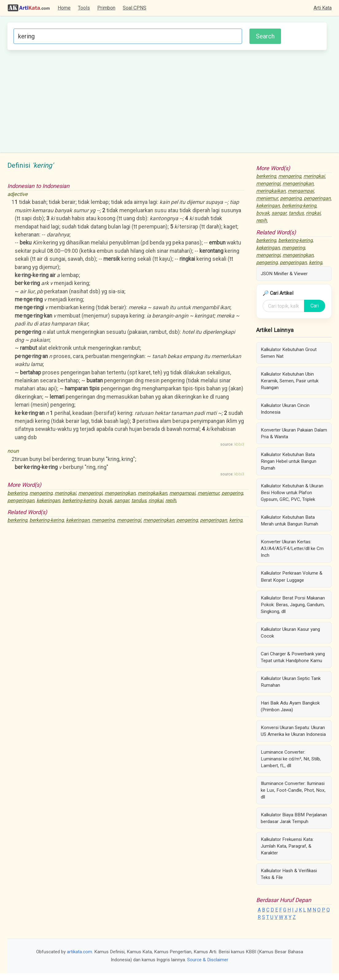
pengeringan (21, 500)
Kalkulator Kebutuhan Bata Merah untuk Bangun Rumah (289, 521)
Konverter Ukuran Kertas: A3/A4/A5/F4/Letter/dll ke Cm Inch (292, 549)
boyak (105, 500)
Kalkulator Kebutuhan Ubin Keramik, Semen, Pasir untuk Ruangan (290, 381)
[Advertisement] (167, 100)
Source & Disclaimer (208, 960)
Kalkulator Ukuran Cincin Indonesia (285, 409)
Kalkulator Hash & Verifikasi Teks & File (289, 874)
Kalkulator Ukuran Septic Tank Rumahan (291, 682)
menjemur (208, 493)
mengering (41, 493)
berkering (17, 493)
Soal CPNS (135, 8)
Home (64, 8)
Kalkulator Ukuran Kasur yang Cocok (290, 633)
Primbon (106, 8)
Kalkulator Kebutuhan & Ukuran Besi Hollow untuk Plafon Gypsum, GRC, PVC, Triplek (292, 493)
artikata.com (79, 952)
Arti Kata (323, 8)
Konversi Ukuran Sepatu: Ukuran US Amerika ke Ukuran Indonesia (293, 731)
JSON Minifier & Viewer (284, 274)
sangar (122, 500)
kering (236, 520)
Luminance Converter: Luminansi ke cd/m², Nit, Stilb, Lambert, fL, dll (291, 759)
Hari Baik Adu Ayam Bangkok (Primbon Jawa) (290, 706)
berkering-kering (79, 500)
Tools (84, 8)
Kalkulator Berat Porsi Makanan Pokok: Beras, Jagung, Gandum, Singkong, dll (293, 605)
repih (171, 500)
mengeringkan (120, 493)
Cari (315, 306)
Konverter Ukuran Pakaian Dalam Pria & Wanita (294, 433)
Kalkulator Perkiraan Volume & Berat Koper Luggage (292, 576)
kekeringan (48, 500)
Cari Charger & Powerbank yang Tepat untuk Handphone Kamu (293, 657)
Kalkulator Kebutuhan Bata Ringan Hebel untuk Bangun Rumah (289, 461)
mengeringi (90, 493)
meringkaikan (152, 493)
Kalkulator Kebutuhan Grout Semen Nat (289, 353)
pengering (232, 493)
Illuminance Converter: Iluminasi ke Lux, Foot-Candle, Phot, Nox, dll (293, 790)
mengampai (182, 493)
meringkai (65, 493)
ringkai (156, 500)
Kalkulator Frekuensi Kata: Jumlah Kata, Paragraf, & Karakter (287, 846)
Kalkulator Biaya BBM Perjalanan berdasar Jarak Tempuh (294, 818)
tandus (139, 500)
